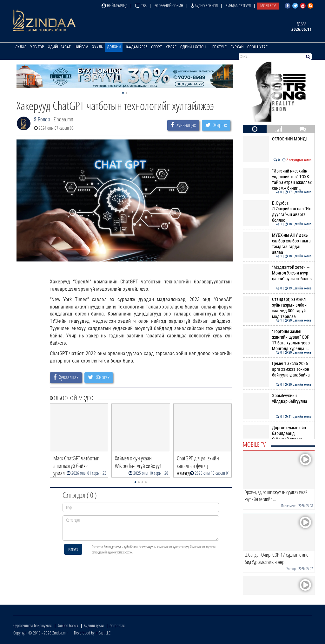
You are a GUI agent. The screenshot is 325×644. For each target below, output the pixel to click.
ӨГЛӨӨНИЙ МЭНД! (277, 139)
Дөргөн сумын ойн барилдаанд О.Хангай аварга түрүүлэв (277, 436)
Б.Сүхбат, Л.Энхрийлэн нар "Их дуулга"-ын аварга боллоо (277, 212)
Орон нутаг (257, 47)
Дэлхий (114, 47)
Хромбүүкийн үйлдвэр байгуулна (277, 398)
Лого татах (117, 625)
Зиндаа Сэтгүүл (238, 6)
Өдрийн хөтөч (193, 47)
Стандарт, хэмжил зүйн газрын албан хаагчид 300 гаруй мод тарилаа (277, 308)
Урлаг (171, 47)
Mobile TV (268, 6)
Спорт (156, 47)
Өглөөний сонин (169, 6)
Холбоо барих (68, 625)
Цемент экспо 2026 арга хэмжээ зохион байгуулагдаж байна (277, 369)
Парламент (288, 506)
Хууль (98, 47)
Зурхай (237, 47)
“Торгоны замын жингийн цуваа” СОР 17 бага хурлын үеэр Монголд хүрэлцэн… (277, 340)
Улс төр (37, 47)
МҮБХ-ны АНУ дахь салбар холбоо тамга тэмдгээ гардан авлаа (277, 244)
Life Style (218, 47)
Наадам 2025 (136, 47)
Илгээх (73, 549)
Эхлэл (21, 47)
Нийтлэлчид (114, 6)
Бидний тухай (94, 625)
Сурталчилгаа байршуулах (33, 625)
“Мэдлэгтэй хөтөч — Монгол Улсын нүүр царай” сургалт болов (277, 273)
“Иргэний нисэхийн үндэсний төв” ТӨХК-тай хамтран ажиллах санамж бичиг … (277, 180)
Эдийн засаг (59, 47)
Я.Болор (42, 119)
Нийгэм (81, 47)
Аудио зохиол (204, 6)
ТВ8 (141, 6)
